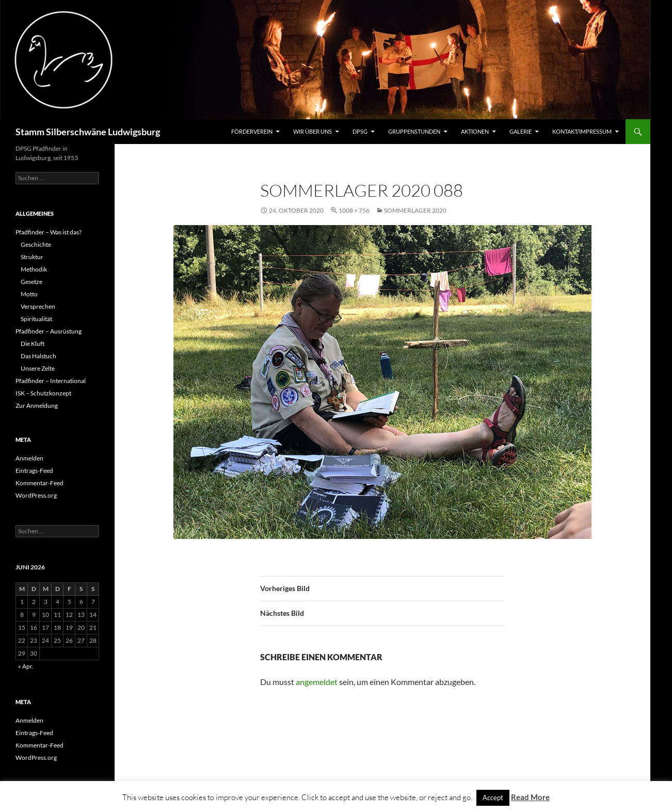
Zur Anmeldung (37, 405)
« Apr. (26, 666)
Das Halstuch (38, 356)
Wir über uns (313, 131)
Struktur (32, 257)
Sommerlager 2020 (415, 210)
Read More (530, 797)
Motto (29, 294)
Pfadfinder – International (51, 381)
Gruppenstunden (414, 131)
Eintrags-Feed (34, 471)
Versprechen (38, 306)
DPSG (360, 131)
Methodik (34, 269)
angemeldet (317, 682)
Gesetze (31, 282)
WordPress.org (36, 495)
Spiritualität (36, 319)
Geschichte (36, 244)
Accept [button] (493, 798)
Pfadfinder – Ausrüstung (49, 331)
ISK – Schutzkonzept (43, 393)
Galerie (521, 131)
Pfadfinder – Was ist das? (49, 232)
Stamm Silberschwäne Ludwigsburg (88, 132)
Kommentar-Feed (39, 483)
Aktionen (475, 131)
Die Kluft (33, 344)
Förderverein (252, 131)
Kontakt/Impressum (582, 131)
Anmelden (29, 458)
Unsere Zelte (38, 368)
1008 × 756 (354, 210)
